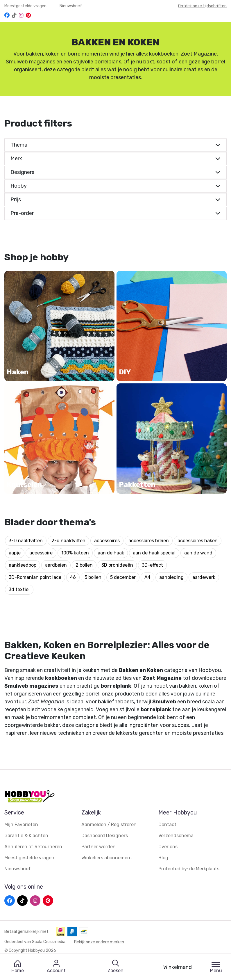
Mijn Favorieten (21, 825)
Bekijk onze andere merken (99, 942)
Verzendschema (176, 836)
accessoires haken (198, 541)
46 (73, 577)
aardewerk (204, 577)
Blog (163, 858)
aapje (15, 553)
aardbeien (56, 565)
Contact (167, 825)
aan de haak (111, 553)
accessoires (107, 541)
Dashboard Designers (105, 836)
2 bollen (84, 565)
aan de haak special (154, 553)
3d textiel (19, 589)
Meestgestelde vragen (26, 6)
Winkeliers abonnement (107, 858)
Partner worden (99, 847)
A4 (147, 577)
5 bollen (93, 577)
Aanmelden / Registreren (109, 825)
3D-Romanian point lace (35, 577)
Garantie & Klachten (26, 836)
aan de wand (198, 553)
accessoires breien (149, 541)
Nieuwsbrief (71, 6)
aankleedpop (23, 565)
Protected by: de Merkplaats (189, 869)
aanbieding (171, 577)
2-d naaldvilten (68, 541)
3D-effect (152, 565)
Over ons (168, 847)
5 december (123, 577)
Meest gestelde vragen (29, 858)
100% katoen (75, 553)
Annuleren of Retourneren (33, 847)
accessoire (41, 553)
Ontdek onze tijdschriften (202, 6)
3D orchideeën (117, 565)
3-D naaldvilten (26, 541)
